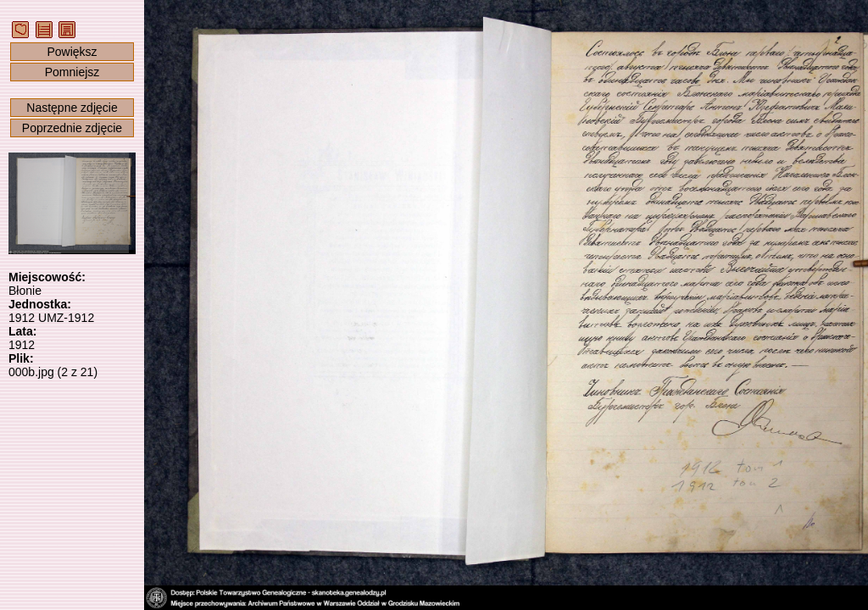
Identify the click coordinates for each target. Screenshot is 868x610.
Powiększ (72, 52)
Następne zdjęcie (72, 108)
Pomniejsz (72, 72)
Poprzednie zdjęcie (72, 128)
